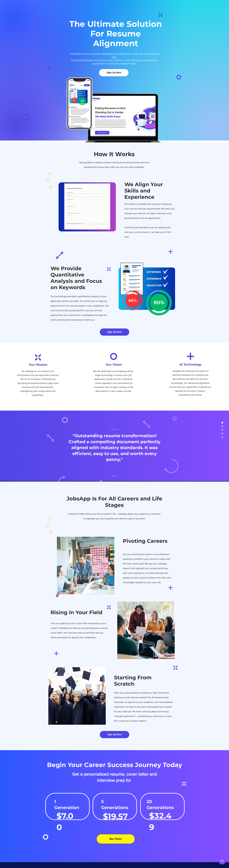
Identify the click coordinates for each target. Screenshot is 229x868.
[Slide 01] (113, 476)
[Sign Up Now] (114, 73)
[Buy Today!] (116, 839)
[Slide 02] (116, 476)
